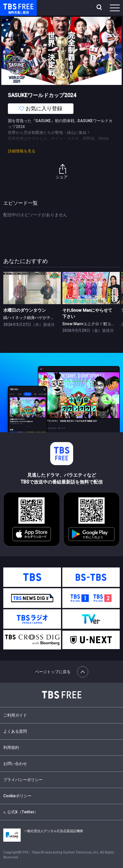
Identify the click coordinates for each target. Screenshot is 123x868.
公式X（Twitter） (21, 812)
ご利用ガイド (15, 715)
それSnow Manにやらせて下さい (87, 313)
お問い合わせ (15, 764)
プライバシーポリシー (23, 780)
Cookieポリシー (17, 796)
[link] (32, 288)
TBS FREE (11, 6)
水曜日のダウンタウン (25, 310)
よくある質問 (15, 731)
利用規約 (11, 748)
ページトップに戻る (62, 672)
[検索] (100, 8)
